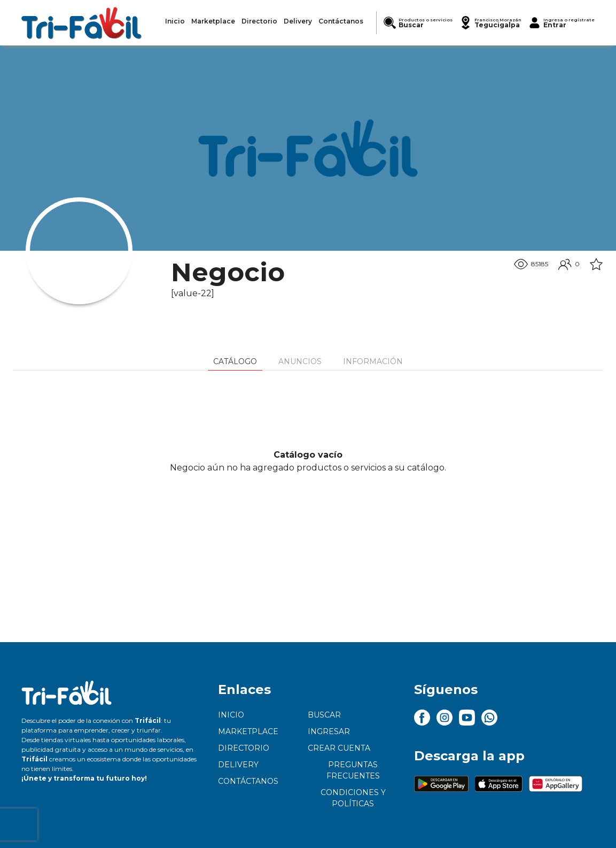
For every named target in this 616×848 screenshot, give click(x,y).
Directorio (244, 748)
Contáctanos (248, 781)
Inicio (231, 715)
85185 (531, 264)
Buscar (324, 715)
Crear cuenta (339, 748)
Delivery (238, 765)
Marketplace (248, 731)
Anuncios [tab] (300, 361)
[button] (490, 23)
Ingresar (329, 731)
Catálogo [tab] (235, 361)
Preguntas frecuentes (353, 770)
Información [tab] (373, 361)
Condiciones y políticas (353, 798)
